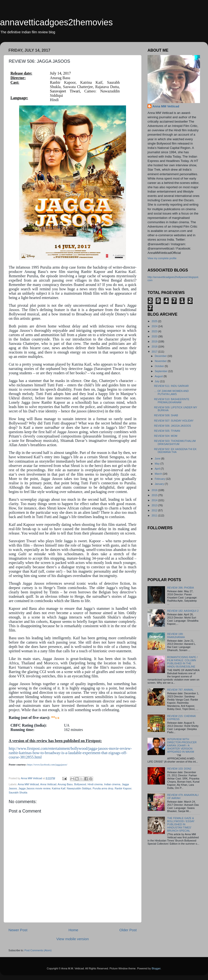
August (159, 376)
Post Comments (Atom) (38, 950)
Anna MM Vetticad (28, 784)
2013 (155, 505)
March (159, 474)
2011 (155, 515)
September (162, 371)
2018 (155, 347)
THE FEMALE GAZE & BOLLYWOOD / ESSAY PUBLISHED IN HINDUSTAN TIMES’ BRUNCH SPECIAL (181, 824)
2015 (155, 495)
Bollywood (80, 784)
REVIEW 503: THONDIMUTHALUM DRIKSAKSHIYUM (175, 442)
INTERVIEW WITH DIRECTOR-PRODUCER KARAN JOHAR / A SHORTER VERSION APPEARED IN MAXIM (182, 745)
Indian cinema (112, 784)
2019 (155, 341)
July (157, 381)
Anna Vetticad (48, 784)
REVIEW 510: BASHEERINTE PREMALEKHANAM (172, 401)
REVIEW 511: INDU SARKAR (171, 386)
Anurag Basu (65, 784)
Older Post (128, 930)
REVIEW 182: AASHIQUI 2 (183, 611)
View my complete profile (162, 258)
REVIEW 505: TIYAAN (167, 431)
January (160, 484)
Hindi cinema (95, 784)
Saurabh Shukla (18, 792)
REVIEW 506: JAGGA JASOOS (172, 426)
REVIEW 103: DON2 (179, 769)
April (158, 469)
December (161, 356)
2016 (155, 490)
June (158, 459)
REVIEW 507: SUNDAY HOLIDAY (174, 421)
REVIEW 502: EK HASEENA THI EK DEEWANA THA (175, 451)
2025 (155, 321)
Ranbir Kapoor (123, 788)
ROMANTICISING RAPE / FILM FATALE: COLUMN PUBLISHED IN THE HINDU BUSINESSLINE (182, 662)
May (158, 464)
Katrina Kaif (59, 788)
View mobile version (73, 939)
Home (73, 930)
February (160, 479)
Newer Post (18, 930)
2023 (155, 331)
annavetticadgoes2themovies (56, 22)
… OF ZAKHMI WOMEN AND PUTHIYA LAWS (171, 393)
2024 (155, 326)
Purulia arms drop (103, 788)
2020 (155, 336)
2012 (155, 510)
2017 (155, 352)
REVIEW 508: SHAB (166, 415)
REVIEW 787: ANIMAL (180, 690)
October (160, 366)
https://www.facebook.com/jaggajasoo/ (47, 765)
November (161, 361)
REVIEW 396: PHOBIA (180, 588)
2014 (155, 500)
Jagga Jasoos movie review (34, 788)
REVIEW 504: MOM (166, 436)
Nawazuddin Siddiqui (79, 788)
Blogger (156, 968)
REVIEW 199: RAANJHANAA (176, 636)
